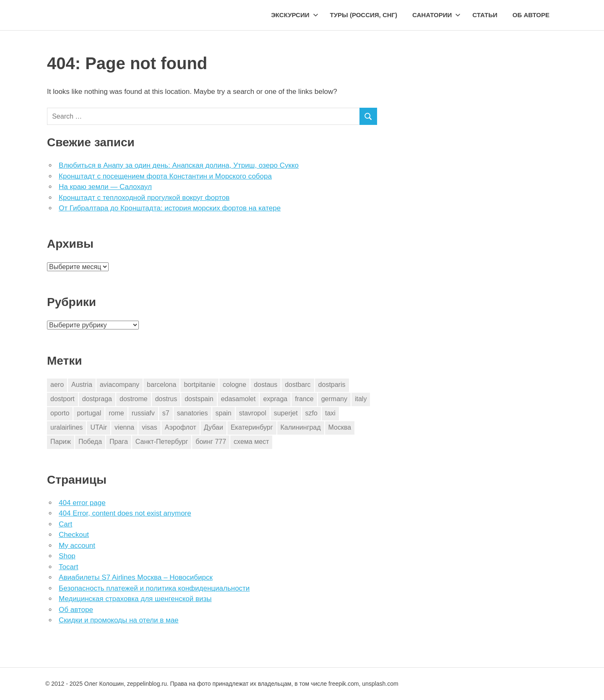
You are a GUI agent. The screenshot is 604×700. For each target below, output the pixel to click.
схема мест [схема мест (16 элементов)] (251, 442)
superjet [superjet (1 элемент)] (286, 413)
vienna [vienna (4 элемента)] (124, 427)
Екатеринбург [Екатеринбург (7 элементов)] (252, 427)
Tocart (68, 567)
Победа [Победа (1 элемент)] (90, 442)
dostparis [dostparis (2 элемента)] (332, 385)
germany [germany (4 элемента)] (334, 399)
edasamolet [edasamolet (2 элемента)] (238, 399)
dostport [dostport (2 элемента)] (62, 399)
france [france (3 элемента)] (304, 399)
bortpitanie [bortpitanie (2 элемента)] (199, 385)
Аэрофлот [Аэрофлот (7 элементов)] (181, 427)
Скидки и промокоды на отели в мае (118, 620)
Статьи (485, 15)
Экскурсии (294, 15)
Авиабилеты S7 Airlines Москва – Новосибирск (136, 577)
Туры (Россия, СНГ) (364, 15)
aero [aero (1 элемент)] (57, 385)
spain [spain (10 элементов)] (224, 413)
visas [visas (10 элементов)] (149, 427)
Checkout (74, 535)
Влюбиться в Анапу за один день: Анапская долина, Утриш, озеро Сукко (179, 165)
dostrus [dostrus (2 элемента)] (166, 399)
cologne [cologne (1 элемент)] (234, 385)
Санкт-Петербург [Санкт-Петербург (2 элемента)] (162, 442)
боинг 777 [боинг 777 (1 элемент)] (211, 442)
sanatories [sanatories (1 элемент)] (193, 413)
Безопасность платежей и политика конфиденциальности (154, 588)
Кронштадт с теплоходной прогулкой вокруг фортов (144, 198)
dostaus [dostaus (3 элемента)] (266, 385)
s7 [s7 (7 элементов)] (166, 413)
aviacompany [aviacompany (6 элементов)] (120, 385)
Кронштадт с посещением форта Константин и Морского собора (165, 176)
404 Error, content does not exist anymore (125, 513)
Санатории (436, 15)
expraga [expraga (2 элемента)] (275, 399)
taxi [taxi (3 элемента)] (330, 413)
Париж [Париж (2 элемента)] (61, 442)
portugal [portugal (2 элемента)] (89, 413)
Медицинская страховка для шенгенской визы (135, 599)
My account (77, 546)
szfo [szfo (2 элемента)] (311, 413)
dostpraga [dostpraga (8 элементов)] (97, 399)
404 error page (82, 503)
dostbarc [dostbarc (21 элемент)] (298, 385)
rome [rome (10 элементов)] (116, 413)
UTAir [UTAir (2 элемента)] (99, 427)
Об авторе (531, 15)
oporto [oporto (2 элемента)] (60, 413)
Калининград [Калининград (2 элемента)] (301, 427)
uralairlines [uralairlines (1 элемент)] (66, 427)
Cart (65, 524)
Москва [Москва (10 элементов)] (340, 427)
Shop (67, 556)
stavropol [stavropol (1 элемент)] (253, 413)
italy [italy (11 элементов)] (361, 399)
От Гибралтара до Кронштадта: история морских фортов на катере (170, 208)
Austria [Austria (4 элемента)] (82, 385)
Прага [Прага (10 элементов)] (119, 442)
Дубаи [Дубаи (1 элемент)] (213, 427)
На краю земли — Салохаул (105, 187)
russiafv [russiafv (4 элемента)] (143, 413)
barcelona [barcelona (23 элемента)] (161, 385)
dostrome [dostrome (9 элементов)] (134, 399)
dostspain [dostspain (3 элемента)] (199, 399)
